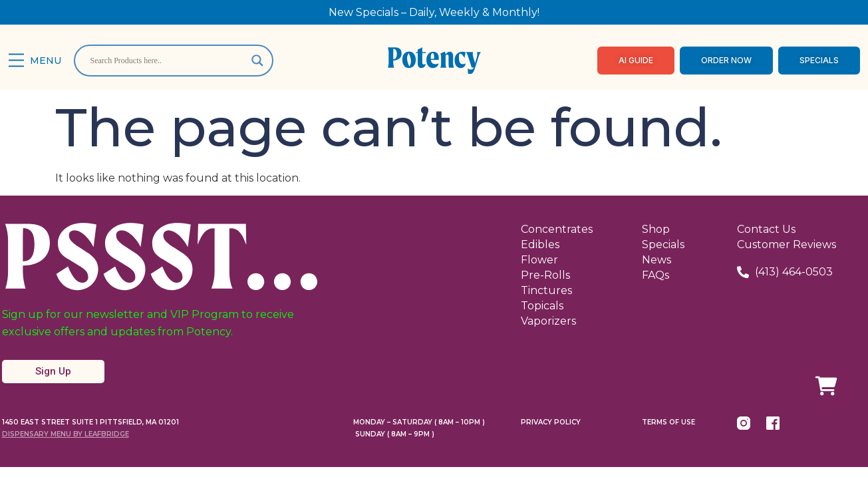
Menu (46, 61)
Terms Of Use (668, 422)
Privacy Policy (551, 422)
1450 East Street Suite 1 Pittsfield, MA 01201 (90, 422)
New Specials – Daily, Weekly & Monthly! (434, 12)
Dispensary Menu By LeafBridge (66, 434)
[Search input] (168, 61)
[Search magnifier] (257, 61)
